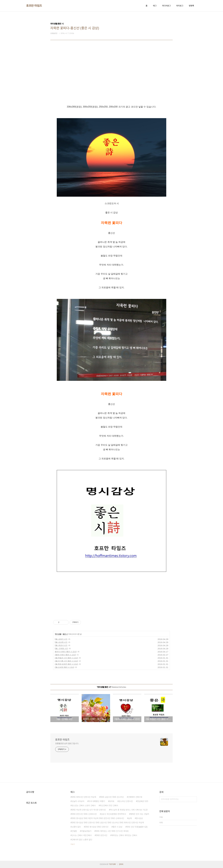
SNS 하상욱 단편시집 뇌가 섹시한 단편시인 (89, 810)
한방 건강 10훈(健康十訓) (137, 827)
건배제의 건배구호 (135, 797)
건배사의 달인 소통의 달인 (82, 840)
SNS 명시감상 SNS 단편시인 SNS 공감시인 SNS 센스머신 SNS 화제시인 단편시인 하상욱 (108, 823)
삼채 (130, 818)
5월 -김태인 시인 (61, 639)
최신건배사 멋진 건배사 (109, 806)
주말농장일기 (86, 831)
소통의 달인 (76, 827)
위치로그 (180, 6)
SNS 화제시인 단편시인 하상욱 (84, 797)
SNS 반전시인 (102, 835)
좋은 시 (65, 634)
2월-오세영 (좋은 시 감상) (64, 667)
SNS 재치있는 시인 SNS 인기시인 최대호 (112, 831)
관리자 (121, 864)
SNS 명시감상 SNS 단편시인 (97, 827)
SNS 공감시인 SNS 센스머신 (112, 797)
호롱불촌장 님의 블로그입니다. (67, 743)
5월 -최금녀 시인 (61, 645)
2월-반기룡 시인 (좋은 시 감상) (66, 661)
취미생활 (58, 634)
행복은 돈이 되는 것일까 (140, 814)
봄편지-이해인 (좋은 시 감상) (66, 652)
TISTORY (112, 864)
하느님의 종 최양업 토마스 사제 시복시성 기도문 (129, 810)
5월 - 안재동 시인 (61, 648)
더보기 (73, 844)
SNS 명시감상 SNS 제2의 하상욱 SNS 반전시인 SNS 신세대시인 (98, 818)
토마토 (112, 801)
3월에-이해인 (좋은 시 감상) (65, 655)
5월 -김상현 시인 (61, 642)
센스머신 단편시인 (126, 801)
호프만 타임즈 (34, 6)
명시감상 (139, 818)
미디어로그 (166, 6)
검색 (194, 799)
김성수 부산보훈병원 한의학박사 (113, 814)
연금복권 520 (143, 801)
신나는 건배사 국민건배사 (82, 835)
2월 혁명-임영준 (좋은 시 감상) (66, 664)
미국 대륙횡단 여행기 (97, 801)
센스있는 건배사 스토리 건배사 (84, 806)
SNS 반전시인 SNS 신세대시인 (84, 814)
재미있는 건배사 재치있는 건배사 (124, 835)
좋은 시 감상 (117, 827)
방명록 (191, 6)
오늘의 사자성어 (78, 801)
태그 (155, 6)
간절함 (74, 831)
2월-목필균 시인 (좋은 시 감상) (66, 658)
